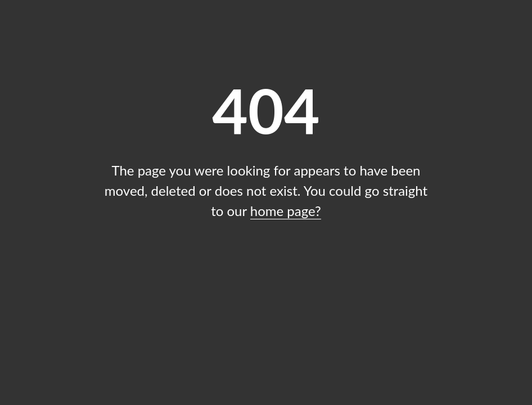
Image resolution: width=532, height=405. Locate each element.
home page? (286, 211)
